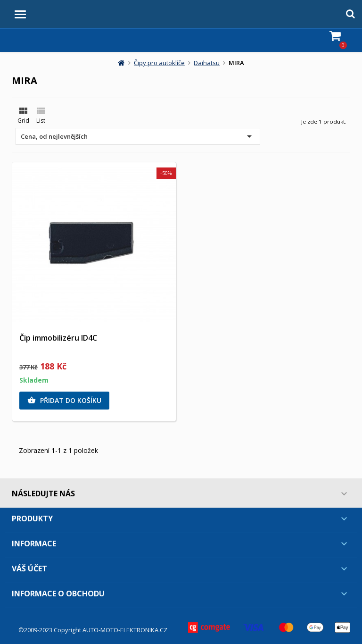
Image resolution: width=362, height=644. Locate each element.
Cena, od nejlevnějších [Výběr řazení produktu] (138, 136)
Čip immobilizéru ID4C (58, 338)
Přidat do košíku (64, 401)
